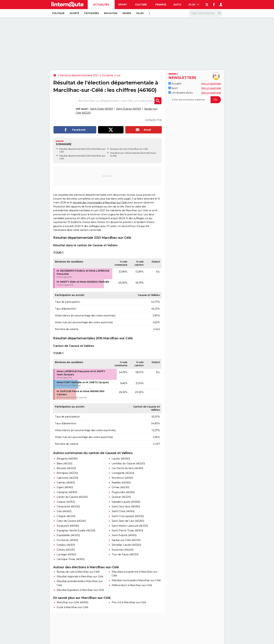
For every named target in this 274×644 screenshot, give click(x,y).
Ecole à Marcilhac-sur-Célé (72, 607)
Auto (177, 5)
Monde (127, 13)
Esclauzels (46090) (68, 526)
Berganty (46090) (67, 459)
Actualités (101, 5)
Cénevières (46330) (68, 507)
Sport (123, 5)
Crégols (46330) (66, 516)
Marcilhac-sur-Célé (119, 153)
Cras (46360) (64, 511)
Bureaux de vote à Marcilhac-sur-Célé (129, 149)
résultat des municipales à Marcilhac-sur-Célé (100, 203)
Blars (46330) (64, 463)
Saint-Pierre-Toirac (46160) (127, 530)
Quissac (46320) (121, 497)
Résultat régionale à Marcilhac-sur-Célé (80, 576)
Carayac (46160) (66, 502)
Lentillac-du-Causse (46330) (128, 463)
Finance (161, 5)
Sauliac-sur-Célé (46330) (126, 540)
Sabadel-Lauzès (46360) (126, 502)
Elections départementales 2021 (79, 75)
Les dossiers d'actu (181, 93)
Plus (194, 5)
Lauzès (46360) (121, 459)
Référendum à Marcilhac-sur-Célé (132, 585)
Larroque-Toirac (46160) (71, 559)
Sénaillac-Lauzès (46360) (126, 545)
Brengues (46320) (67, 473)
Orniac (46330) (120, 487)
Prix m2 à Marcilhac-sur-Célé (129, 602)
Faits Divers (91, 13)
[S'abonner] (195, 100)
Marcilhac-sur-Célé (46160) (72, 602)
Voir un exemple (211, 84)
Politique (58, 13)
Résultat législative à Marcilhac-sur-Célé (80, 590)
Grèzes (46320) (66, 550)
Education (111, 13)
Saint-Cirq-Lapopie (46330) (128, 516)
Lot (118, 75)
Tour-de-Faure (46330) (125, 554)
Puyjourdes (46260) (123, 492)
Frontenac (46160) (67, 540)
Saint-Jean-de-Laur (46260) (128, 521)
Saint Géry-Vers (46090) (126, 507)
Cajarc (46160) (65, 487)
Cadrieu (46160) (66, 483)
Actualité (175, 84)
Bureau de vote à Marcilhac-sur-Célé (78, 572)
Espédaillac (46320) (68, 535)
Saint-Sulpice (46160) (129, 109)
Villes (140, 13)
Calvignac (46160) (67, 492)
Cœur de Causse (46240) (71, 521)
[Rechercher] (206, 13)
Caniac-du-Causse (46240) (72, 497)
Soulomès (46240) (122, 550)
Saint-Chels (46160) (102, 109)
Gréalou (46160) (66, 545)
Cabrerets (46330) (67, 478)
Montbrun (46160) (122, 478)
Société (74, 13)
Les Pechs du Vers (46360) (127, 468)
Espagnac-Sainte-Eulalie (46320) (76, 530)
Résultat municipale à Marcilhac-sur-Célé (136, 580)
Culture (141, 5)
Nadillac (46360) (121, 483)
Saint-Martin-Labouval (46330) (130, 526)
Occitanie (107, 75)
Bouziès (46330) (66, 468)
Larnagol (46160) (66, 554)
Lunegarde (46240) (123, 473)
